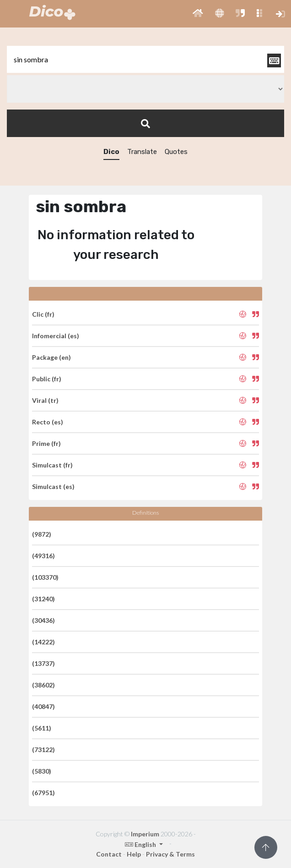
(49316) (43, 556)
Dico (111, 152)
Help (134, 854)
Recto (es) (48, 422)
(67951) (43, 793)
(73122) (43, 750)
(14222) (43, 642)
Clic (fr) (43, 314)
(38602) (43, 685)
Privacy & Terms (170, 854)
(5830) (42, 771)
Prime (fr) (46, 443)
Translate (142, 152)
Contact (109, 854)
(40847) (43, 706)
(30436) (43, 620)
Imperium (145, 834)
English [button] (141, 844)
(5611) (42, 728)
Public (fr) (47, 379)
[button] (198, 14)
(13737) (43, 663)
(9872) (42, 534)
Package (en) (51, 357)
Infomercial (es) (56, 336)
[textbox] (145, 59)
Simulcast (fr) (52, 465)
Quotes (176, 152)
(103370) (45, 577)
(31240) (43, 599)
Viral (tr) (45, 400)
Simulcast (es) (53, 486)
